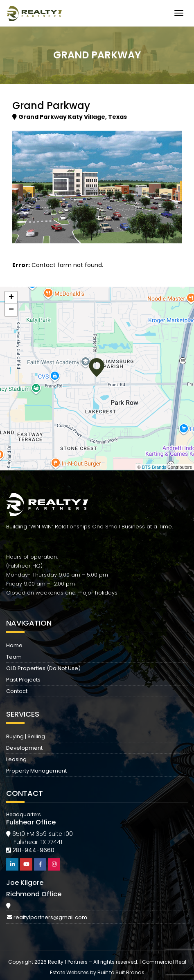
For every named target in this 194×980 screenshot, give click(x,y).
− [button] (11, 310)
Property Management (36, 771)
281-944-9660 (34, 850)
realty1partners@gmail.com (50, 917)
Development (24, 748)
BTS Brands (154, 467)
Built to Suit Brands (121, 972)
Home (14, 645)
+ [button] (11, 298)
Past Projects (23, 680)
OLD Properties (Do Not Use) (43, 668)
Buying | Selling (26, 736)
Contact (17, 691)
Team (14, 657)
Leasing (16, 759)
